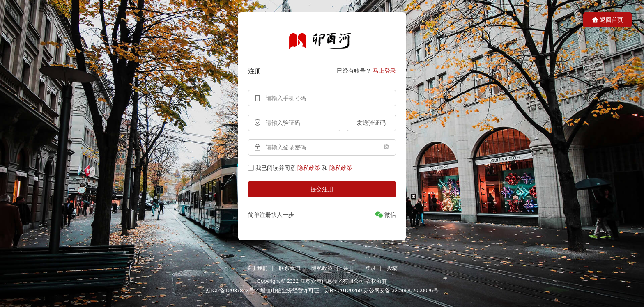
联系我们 (290, 268)
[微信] (385, 215)
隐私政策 (309, 168)
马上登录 (384, 71)
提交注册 (322, 189)
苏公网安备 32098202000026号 (401, 290)
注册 (349, 268)
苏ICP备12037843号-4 (232, 290)
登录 (370, 268)
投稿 (392, 268)
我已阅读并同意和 (300, 168)
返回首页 (607, 20)
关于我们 (257, 268)
